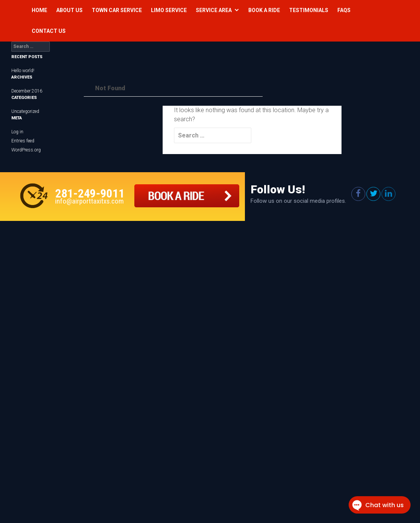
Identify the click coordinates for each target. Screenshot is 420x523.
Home (39, 10)
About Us (69, 10)
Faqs (344, 10)
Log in (17, 132)
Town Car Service (117, 10)
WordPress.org (26, 150)
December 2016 (27, 91)
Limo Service (169, 10)
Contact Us (49, 31)
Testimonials (309, 10)
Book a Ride (264, 10)
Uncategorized (25, 111)
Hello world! (23, 71)
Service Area (214, 10)
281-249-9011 (90, 193)
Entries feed (23, 141)
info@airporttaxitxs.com (89, 201)
